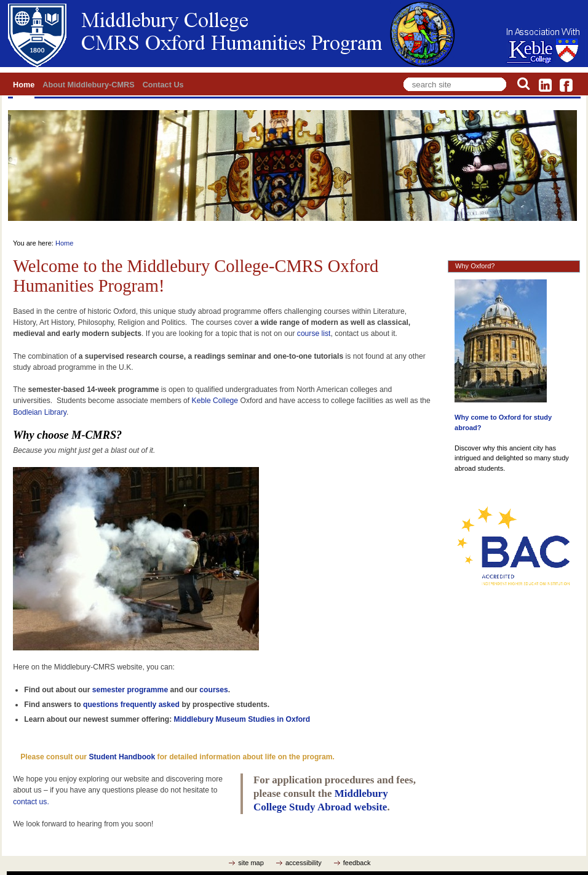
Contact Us (163, 85)
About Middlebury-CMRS (88, 85)
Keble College (215, 401)
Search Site (401, 75)
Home (24, 85)
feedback (357, 863)
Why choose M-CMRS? (67, 435)
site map (251, 863)
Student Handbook (122, 757)
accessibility (304, 863)
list (325, 334)
